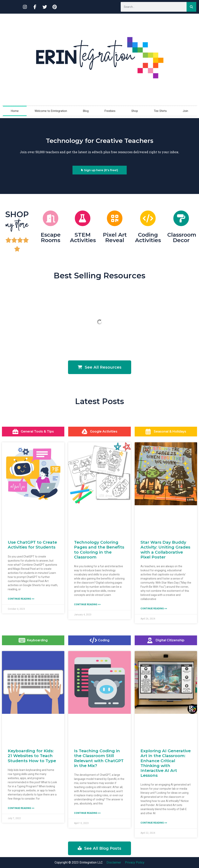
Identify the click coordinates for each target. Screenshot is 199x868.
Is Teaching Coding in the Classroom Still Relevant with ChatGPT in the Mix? (99, 758)
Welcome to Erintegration (51, 111)
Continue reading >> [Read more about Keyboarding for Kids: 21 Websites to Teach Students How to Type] (21, 808)
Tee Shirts (160, 111)
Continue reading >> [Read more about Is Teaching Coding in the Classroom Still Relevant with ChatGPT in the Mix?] (87, 813)
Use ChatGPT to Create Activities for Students (32, 545)
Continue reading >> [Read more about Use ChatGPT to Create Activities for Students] (21, 599)
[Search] (191, 7)
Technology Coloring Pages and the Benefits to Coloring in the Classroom (99, 550)
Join (185, 111)
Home (15, 111)
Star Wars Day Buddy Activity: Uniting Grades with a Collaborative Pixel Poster (165, 550)
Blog (86, 111)
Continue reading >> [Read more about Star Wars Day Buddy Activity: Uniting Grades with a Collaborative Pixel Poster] (154, 609)
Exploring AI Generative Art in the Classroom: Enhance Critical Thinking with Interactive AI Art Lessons (166, 763)
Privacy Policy (135, 862)
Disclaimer (114, 862)
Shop (135, 111)
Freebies (110, 111)
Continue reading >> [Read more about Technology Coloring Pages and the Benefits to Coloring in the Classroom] (87, 604)
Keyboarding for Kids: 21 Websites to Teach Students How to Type (32, 756)
